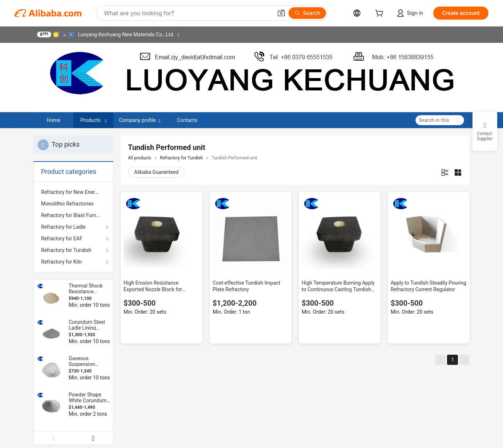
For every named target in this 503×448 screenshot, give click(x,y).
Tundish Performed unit (234, 158)
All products (140, 158)
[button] (281, 13)
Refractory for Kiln (61, 262)
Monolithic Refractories (67, 204)
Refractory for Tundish (66, 250)
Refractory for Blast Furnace (73, 215)
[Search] (307, 13)
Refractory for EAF (62, 239)
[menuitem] (73, 192)
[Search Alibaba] (188, 13)
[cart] (381, 14)
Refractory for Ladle (63, 227)
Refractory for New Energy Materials (73, 192)
